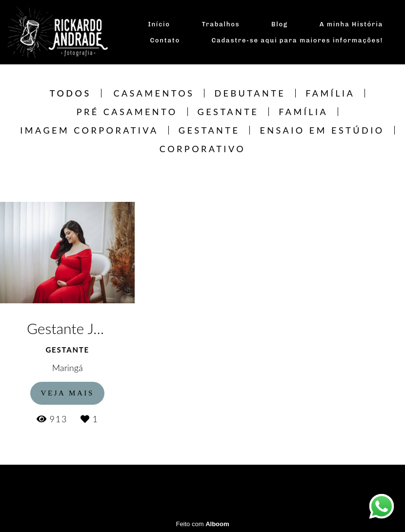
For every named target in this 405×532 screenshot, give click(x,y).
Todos (71, 93)
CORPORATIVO (202, 149)
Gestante (228, 112)
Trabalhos (221, 24)
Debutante (250, 93)
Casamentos (154, 93)
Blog (280, 24)
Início (159, 24)
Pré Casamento (127, 112)
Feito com (202, 524)
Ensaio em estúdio (322, 130)
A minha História (351, 24)
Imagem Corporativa (89, 130)
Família (330, 93)
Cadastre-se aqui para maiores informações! (298, 40)
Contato (165, 40)
